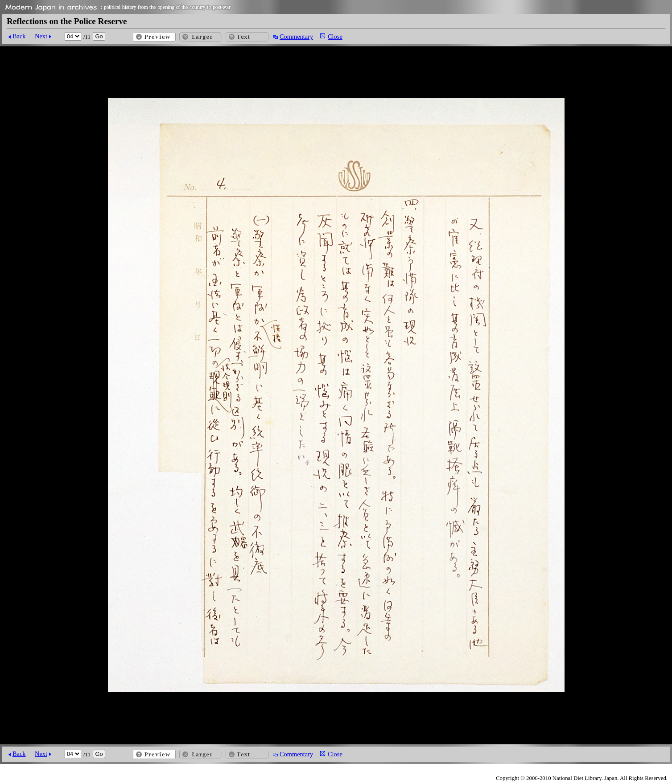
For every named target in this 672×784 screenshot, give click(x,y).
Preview (154, 37)
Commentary (296, 37)
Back (19, 36)
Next (41, 36)
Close (335, 37)
